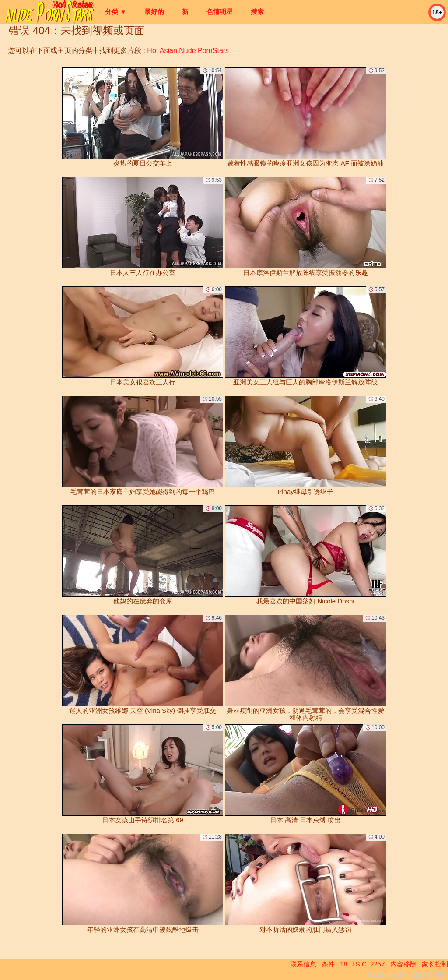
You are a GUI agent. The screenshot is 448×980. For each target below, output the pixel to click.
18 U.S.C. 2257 (362, 964)
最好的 (154, 12)
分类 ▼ (116, 12)
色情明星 (220, 12)
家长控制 (435, 964)
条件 (328, 964)
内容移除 (403, 964)
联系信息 (303, 964)
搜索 (257, 12)
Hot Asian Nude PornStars (188, 51)
